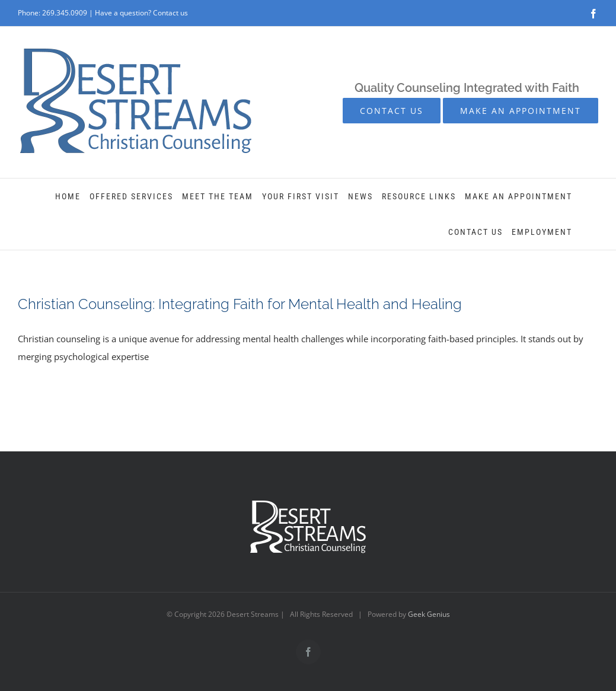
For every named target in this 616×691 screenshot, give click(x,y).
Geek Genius (429, 614)
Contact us (170, 13)
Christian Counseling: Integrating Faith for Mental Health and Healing (240, 304)
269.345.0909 (65, 13)
